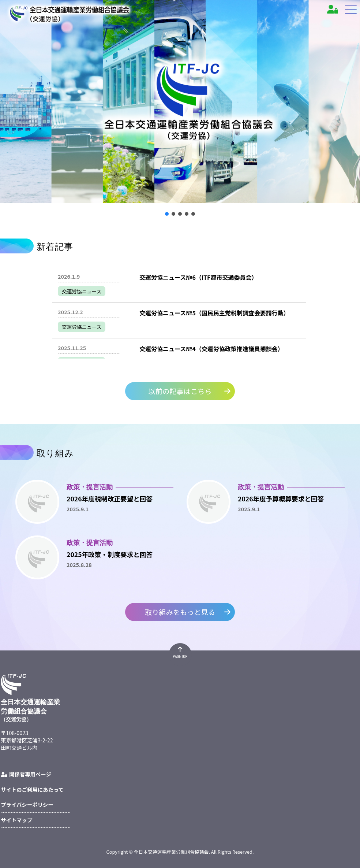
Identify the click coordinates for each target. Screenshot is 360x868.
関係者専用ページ (26, 774)
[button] (167, 214)
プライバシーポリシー (27, 804)
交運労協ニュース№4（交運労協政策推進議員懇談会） (211, 349)
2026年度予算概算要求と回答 (281, 499)
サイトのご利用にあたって (32, 789)
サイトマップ (16, 820)
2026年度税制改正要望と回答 (110, 499)
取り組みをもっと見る (180, 612)
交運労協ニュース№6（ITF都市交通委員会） (198, 277)
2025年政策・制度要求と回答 (110, 554)
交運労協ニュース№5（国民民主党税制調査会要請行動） (214, 313)
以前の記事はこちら (180, 391)
